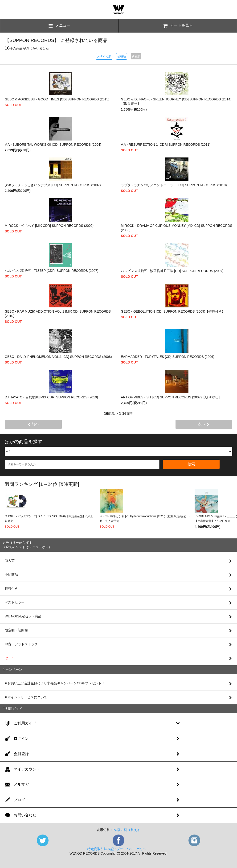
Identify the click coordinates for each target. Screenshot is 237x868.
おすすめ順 (104, 56)
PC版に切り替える (126, 830)
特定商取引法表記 (101, 849)
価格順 (122, 56)
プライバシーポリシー (133, 849)
